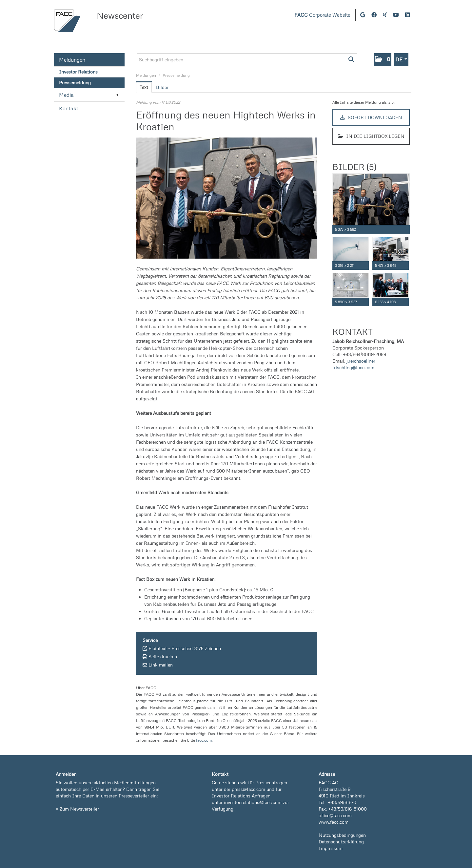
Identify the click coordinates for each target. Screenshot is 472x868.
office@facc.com (335, 815)
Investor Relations (78, 72)
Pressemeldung (75, 83)
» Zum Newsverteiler (77, 809)
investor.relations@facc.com (253, 802)
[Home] (67, 21)
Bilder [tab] (162, 87)
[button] (383, 60)
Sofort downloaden (371, 117)
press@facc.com (248, 789)
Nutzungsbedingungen (342, 835)
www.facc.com (334, 822)
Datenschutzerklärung (341, 842)
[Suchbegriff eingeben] (247, 60)
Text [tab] (144, 87)
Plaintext (158, 648)
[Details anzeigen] (406, 230)
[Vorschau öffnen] (227, 198)
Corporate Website (322, 15)
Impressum (331, 848)
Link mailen (161, 665)
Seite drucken (163, 656)
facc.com (204, 740)
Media (88, 95)
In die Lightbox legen (371, 136)
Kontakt (69, 108)
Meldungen (72, 60)
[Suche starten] (352, 60)
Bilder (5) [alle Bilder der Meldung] (354, 167)
